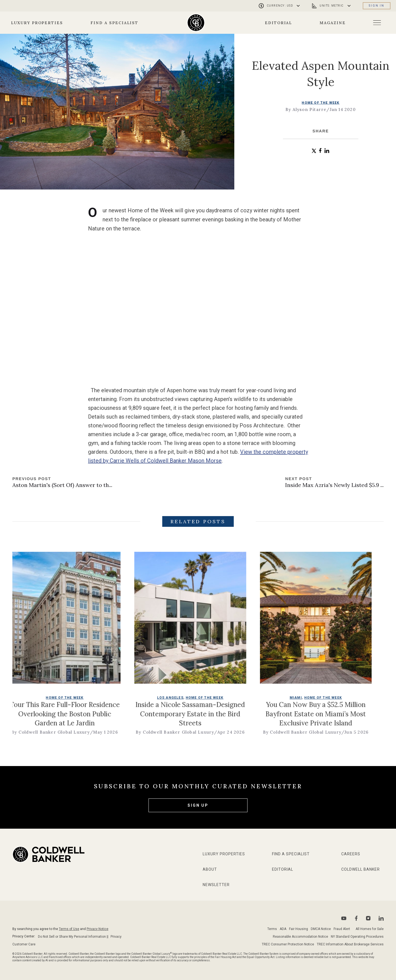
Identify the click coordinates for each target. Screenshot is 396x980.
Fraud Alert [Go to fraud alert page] (342, 929)
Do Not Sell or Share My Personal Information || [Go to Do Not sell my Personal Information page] (73, 937)
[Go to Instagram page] (368, 918)
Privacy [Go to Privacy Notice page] (116, 937)
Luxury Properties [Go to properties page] (37, 23)
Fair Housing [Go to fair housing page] (299, 929)
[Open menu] (377, 23)
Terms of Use (69, 929)
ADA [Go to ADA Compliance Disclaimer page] (283, 929)
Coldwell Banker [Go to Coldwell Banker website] (361, 869)
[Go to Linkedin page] (381, 918)
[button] (314, 151)
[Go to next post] (334, 483)
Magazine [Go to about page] (333, 23)
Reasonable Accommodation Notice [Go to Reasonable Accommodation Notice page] (300, 937)
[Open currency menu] (280, 6)
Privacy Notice (97, 929)
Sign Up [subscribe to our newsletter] (198, 805)
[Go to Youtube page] (344, 918)
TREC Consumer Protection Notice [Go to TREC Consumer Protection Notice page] (288, 944)
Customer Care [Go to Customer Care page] (24, 944)
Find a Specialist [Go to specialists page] (114, 23)
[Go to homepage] (196, 23)
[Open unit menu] (332, 6)
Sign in (377, 6)
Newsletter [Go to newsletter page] (216, 885)
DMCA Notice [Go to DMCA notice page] (321, 929)
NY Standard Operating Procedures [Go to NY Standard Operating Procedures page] (357, 937)
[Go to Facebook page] (356, 918)
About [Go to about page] (210, 869)
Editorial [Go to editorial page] (279, 23)
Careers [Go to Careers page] (351, 854)
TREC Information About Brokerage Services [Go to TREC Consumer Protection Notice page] (350, 944)
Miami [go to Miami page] (315, 703)
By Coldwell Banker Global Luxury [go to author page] (69, 738)
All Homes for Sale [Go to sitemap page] (370, 929)
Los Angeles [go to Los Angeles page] (189, 703)
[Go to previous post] (62, 483)
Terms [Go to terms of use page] (272, 929)
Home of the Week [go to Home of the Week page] (321, 102)
